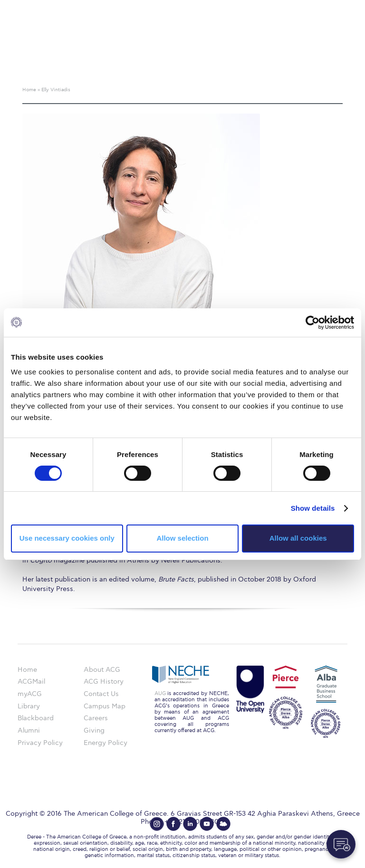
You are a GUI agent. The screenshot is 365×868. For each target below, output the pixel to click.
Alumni (29, 730)
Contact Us (101, 694)
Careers (96, 718)
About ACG (102, 670)
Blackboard (36, 718)
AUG (160, 693)
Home (27, 670)
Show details (313, 508)
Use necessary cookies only (67, 538)
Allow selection (182, 538)
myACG (30, 694)
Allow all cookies (298, 538)
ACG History (104, 682)
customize (325, 7)
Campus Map (105, 706)
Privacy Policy (40, 743)
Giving (94, 730)
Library (29, 706)
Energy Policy (106, 743)
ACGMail (31, 682)
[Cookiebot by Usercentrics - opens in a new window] (312, 322)
